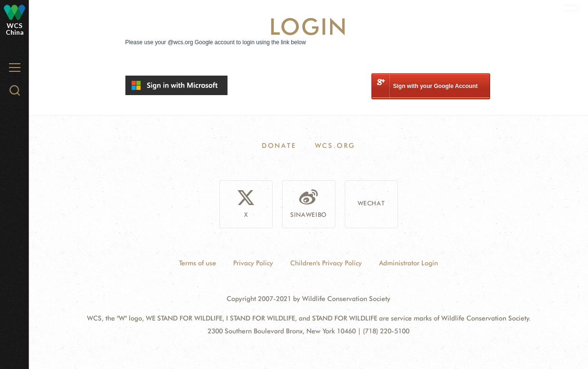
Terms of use (198, 263)
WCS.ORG (335, 146)
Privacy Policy (253, 263)
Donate (279, 146)
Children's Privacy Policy (326, 263)
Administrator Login (408, 263)
